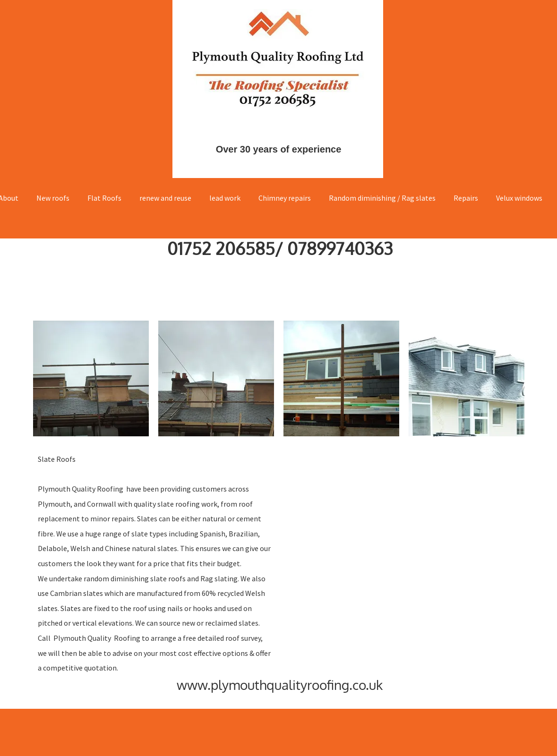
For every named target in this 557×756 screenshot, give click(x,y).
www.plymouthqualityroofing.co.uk (280, 685)
